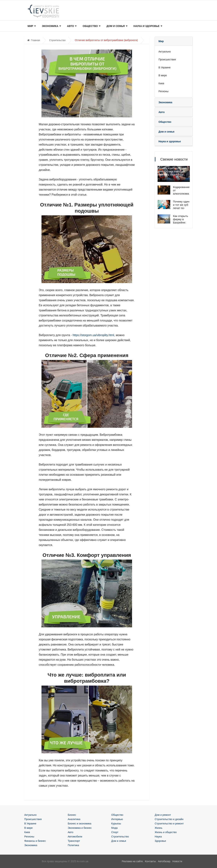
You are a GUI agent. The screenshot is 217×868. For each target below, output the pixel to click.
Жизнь (158, 828)
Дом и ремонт (163, 815)
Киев (161, 83)
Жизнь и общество (166, 832)
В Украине (165, 67)
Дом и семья (115, 26)
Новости (177, 861)
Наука (158, 837)
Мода (114, 828)
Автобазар (164, 861)
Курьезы (116, 824)
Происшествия (167, 59)
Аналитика (74, 819)
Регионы (163, 91)
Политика (73, 845)
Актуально (165, 52)
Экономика (51, 26)
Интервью (117, 819)
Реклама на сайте (132, 861)
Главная (34, 40)
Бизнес (72, 815)
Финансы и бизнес (35, 841)
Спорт (115, 832)
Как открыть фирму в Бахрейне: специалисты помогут (181, 222)
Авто (71, 26)
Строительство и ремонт (169, 824)
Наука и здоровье (146, 26)
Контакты (150, 861)
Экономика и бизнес (80, 828)
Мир (31, 26)
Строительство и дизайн (169, 819)
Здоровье (160, 841)
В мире (163, 75)
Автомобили (75, 837)
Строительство (57, 40)
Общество (90, 26)
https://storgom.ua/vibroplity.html (93, 335)
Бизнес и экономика (80, 824)
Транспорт (74, 841)
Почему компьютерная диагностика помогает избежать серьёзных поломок (172, 173)
